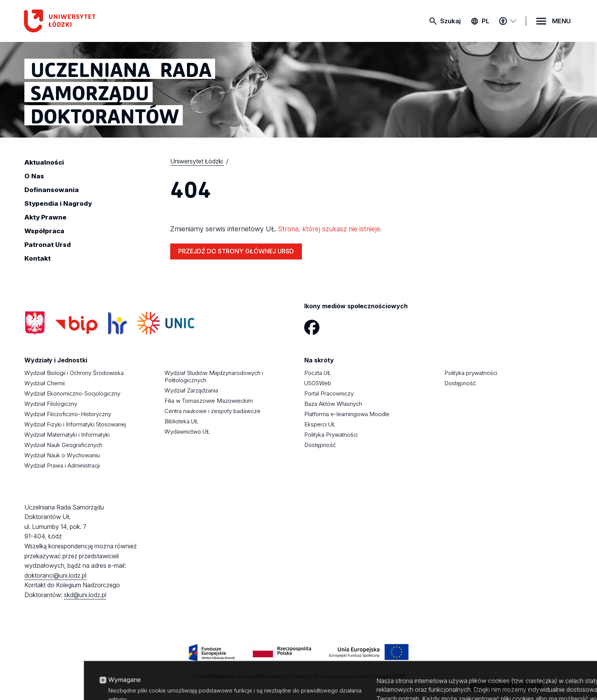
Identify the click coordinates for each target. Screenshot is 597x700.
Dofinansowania (52, 190)
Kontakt (38, 258)
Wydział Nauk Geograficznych (63, 445)
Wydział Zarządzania (191, 390)
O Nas (34, 176)
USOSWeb (318, 383)
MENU (561, 21)
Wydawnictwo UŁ (187, 432)
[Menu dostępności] (508, 21)
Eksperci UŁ (320, 424)
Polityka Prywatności (331, 435)
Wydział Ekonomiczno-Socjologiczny (72, 393)
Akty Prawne (45, 217)
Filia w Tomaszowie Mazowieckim (209, 401)
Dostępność (320, 445)
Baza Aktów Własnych (333, 404)
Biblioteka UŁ (181, 421)
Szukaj (450, 21)
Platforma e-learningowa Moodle (347, 414)
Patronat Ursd (48, 245)
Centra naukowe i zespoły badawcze (212, 411)
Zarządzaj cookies (506, 686)
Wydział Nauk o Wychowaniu (62, 455)
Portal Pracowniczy (329, 393)
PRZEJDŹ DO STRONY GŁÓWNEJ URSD (236, 251)
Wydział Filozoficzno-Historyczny (68, 414)
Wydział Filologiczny (51, 404)
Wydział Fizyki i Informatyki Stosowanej (75, 424)
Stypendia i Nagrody (58, 203)
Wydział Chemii (45, 383)
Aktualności (44, 162)
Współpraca (44, 231)
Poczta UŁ (318, 373)
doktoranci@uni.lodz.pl (55, 575)
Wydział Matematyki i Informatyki (67, 435)
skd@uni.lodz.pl (85, 595)
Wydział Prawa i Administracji (62, 465)
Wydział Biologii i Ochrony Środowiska (74, 373)
